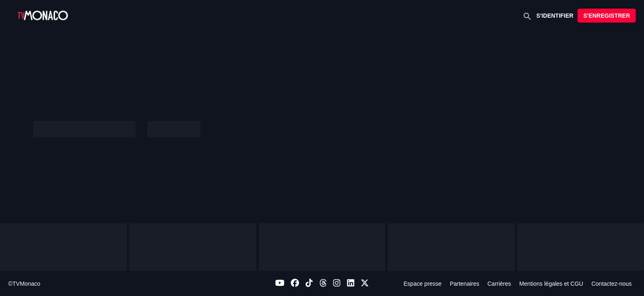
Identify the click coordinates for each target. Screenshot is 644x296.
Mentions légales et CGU (551, 284)
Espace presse (423, 284)
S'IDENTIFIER (555, 16)
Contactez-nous (612, 284)
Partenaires (465, 284)
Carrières (499, 284)
